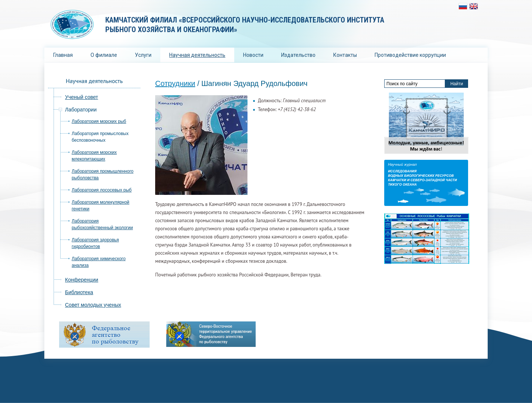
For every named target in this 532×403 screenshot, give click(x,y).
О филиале (104, 55)
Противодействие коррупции (410, 55)
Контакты (345, 55)
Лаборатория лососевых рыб (102, 190)
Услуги (143, 55)
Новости (253, 55)
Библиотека (79, 292)
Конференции (82, 280)
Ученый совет (81, 97)
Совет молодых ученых (93, 305)
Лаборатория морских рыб (99, 121)
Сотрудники (175, 83)
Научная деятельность (197, 55)
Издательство (298, 55)
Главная (63, 55)
